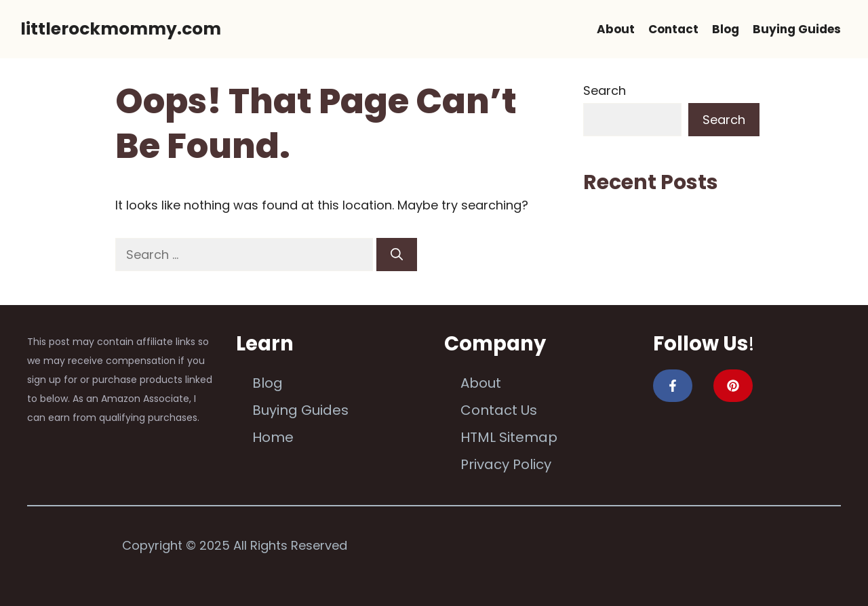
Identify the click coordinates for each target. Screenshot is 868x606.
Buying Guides (797, 29)
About (616, 29)
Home (273, 437)
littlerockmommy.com (121, 29)
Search (605, 90)
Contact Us (499, 410)
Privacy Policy (506, 464)
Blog (726, 29)
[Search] (397, 255)
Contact (673, 29)
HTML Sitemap (509, 437)
